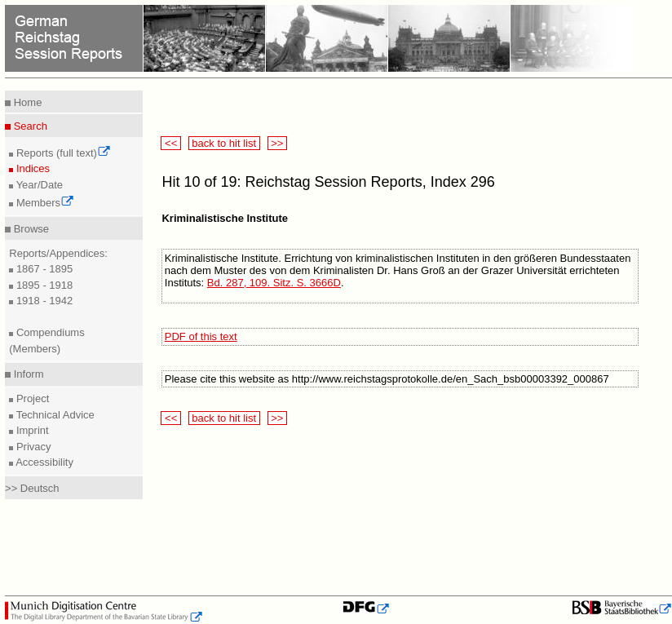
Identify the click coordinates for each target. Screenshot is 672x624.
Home (26, 102)
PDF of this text (201, 336)
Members (44, 203)
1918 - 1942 (43, 301)
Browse (30, 229)
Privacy (32, 447)
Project (31, 398)
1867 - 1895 (43, 269)
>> (277, 143)
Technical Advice (54, 415)
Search (29, 126)
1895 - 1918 (43, 285)
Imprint (31, 430)
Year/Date (38, 185)
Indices (31, 168)
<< (170, 143)
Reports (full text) (62, 153)
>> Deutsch (32, 488)
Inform (27, 374)
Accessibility (43, 462)
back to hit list (224, 143)
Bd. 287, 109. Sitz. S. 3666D (274, 283)
